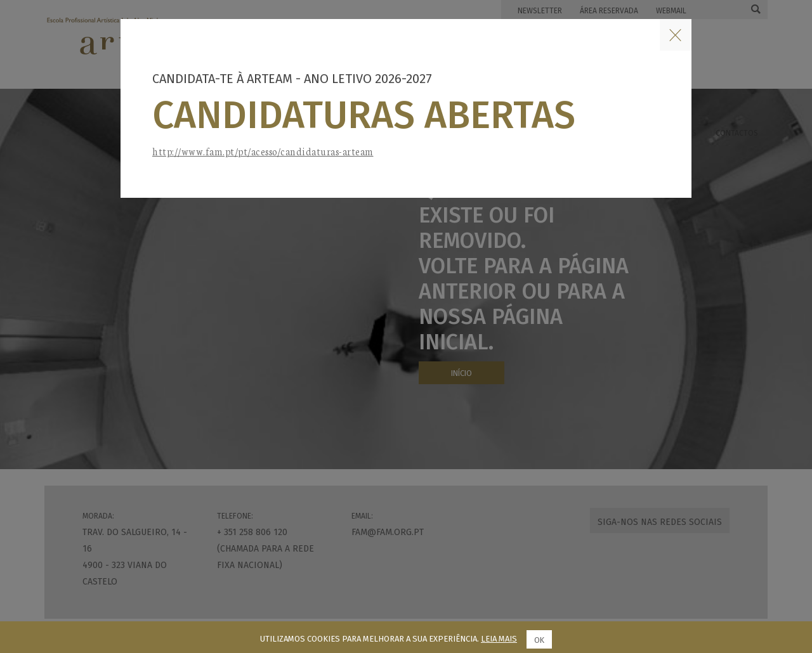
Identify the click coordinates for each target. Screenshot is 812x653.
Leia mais (499, 639)
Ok (540, 640)
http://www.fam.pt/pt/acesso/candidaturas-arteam (263, 151)
